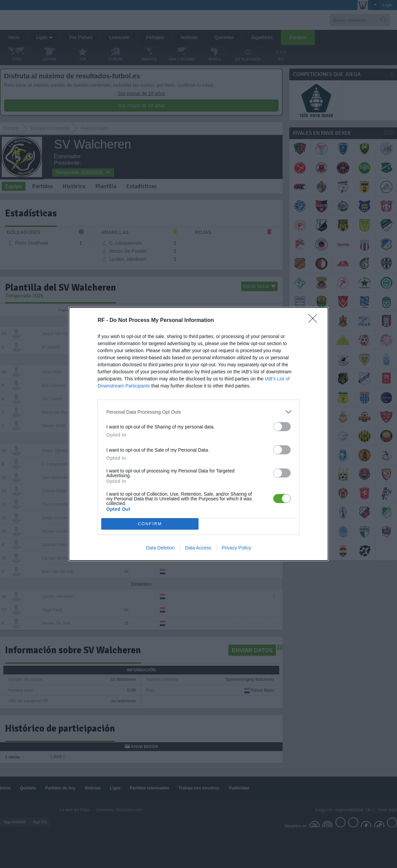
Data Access (198, 548)
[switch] (282, 427)
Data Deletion (160, 548)
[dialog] (199, 434)
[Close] (315, 321)
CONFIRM (150, 524)
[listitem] (199, 412)
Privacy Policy (236, 548)
